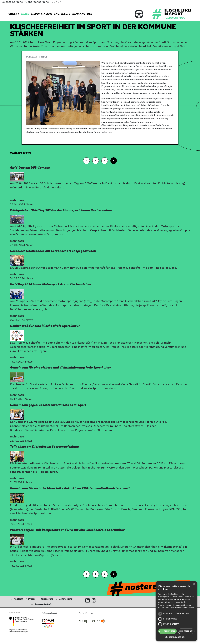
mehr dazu (17, 201)
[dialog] (176, 611)
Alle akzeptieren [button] (167, 631)
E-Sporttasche (42, 14)
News (25, 14)
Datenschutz (65, 599)
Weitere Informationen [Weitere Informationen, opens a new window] (185, 608)
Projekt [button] (13, 14)
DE (53, 2)
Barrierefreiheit (43, 605)
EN (60, 2)
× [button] (194, 584)
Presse (32, 599)
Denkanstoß (82, 14)
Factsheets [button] (62, 14)
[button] (176, 637)
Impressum (47, 599)
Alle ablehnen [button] (186, 631)
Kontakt (18, 599)
